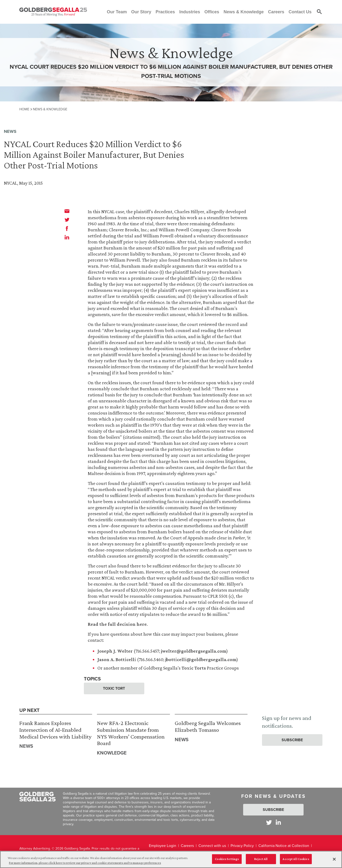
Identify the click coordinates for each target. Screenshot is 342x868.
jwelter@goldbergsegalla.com (194, 651)
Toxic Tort (114, 688)
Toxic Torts (194, 668)
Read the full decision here (117, 624)
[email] (67, 211)
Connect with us (212, 846)
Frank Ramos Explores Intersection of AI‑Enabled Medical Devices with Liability (55, 730)
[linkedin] (67, 237)
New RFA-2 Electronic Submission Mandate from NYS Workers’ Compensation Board (131, 733)
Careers (187, 846)
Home (24, 109)
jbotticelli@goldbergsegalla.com (201, 659)
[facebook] (67, 228)
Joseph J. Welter (115, 651)
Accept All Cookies (296, 861)
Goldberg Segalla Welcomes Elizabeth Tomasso (208, 726)
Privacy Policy (242, 846)
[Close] (334, 861)
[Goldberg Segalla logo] (53, 12)
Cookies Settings (227, 861)
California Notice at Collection (284, 846)
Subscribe (292, 740)
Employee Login (163, 846)
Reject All (261, 861)
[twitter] (67, 220)
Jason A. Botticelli (117, 659)
